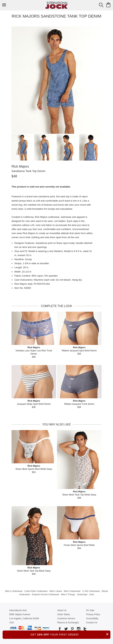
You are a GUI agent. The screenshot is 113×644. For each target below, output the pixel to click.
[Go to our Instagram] (78, 629)
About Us (62, 610)
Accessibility (92, 619)
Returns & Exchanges (68, 623)
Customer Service (66, 619)
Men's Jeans (56, 591)
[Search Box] (101, 5)
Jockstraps (82, 594)
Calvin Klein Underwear (36, 591)
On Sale (90, 610)
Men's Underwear (14, 591)
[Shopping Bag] (108, 5)
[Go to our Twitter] (66, 629)
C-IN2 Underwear (91, 591)
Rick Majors (20, 166)
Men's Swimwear (72, 591)
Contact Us (92, 623)
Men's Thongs (68, 594)
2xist (92, 594)
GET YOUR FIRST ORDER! (70, 634)
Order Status (64, 614)
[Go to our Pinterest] (72, 629)
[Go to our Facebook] (60, 629)
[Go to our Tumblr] (85, 629)
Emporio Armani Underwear (46, 594)
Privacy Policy (93, 614)
